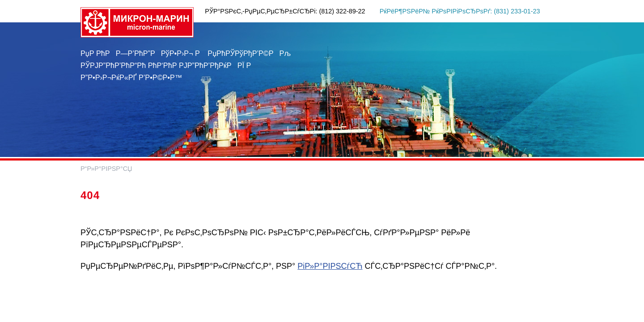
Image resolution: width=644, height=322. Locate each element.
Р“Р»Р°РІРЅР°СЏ (106, 169)
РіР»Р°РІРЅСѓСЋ (330, 266)
